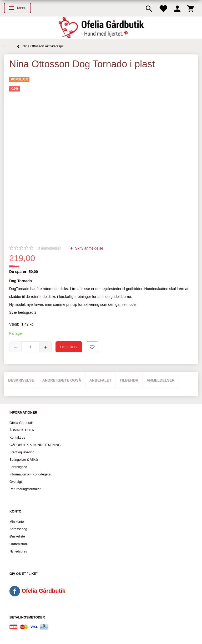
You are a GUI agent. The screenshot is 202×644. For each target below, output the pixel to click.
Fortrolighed (18, 467)
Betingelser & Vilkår (24, 460)
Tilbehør (129, 380)
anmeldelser (49, 248)
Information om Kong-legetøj (30, 474)
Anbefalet (100, 380)
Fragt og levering (22, 452)
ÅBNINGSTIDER (22, 430)
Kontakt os (17, 438)
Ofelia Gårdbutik (21, 423)
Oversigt (16, 482)
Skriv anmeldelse (89, 248)
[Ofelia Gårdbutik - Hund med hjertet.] (101, 28)
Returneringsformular (25, 489)
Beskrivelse (21, 380)
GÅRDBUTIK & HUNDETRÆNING (35, 445)
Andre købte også (62, 380)
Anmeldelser (161, 380)
